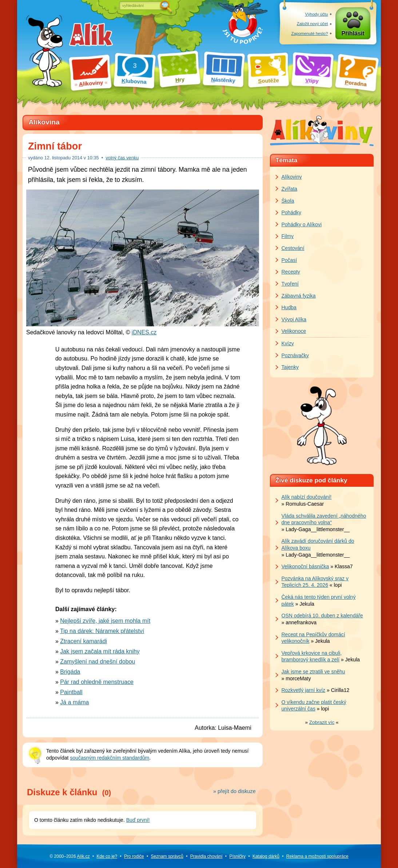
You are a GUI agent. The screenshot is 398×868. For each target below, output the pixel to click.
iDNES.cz (144, 332)
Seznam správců (167, 856)
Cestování (293, 248)
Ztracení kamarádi (83, 641)
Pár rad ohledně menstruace (97, 682)
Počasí (289, 260)
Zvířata (290, 189)
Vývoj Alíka (294, 319)
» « (322, 722)
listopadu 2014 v (72, 158)
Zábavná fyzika (299, 296)
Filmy (288, 236)
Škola (288, 201)
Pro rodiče (134, 856)
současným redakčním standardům (110, 758)
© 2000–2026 (69, 856)
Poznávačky (295, 355)
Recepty (291, 272)
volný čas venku (122, 158)
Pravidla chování (206, 856)
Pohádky (291, 212)
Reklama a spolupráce (317, 856)
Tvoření (290, 284)
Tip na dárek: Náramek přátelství (102, 631)
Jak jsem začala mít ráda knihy (100, 651)
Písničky (237, 856)
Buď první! (138, 820)
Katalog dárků (266, 856)
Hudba (289, 307)
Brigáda (70, 672)
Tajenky (290, 367)
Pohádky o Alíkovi (302, 224)
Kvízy (288, 343)
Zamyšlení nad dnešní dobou (97, 662)
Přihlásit (353, 33)
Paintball (71, 692)
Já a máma (74, 702)
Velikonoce (294, 331)
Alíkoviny (292, 177)
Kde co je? (107, 856)
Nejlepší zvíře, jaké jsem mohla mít (105, 621)
